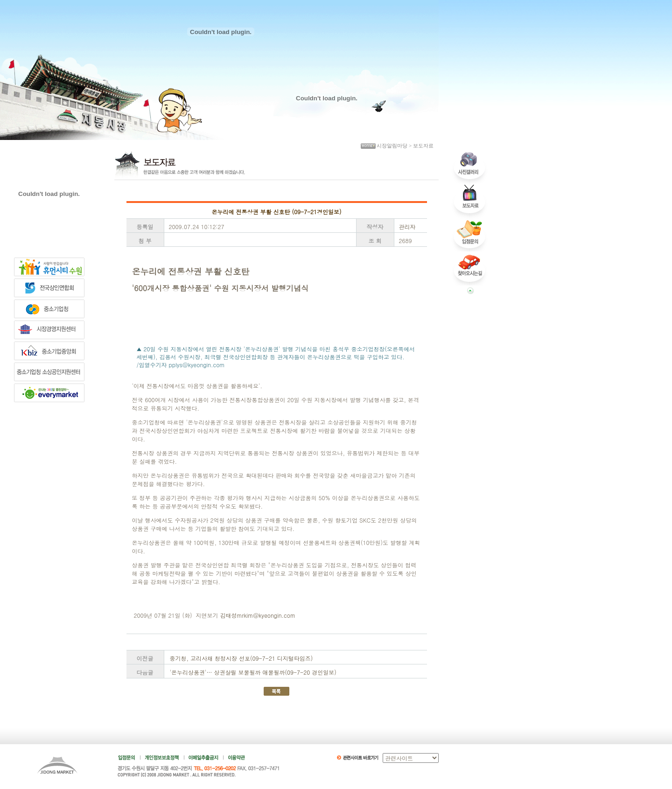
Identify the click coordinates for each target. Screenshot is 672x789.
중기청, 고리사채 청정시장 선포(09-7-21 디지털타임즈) (241, 658)
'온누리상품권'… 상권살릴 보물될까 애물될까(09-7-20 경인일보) (253, 672)
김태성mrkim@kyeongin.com (258, 615)
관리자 (407, 227)
